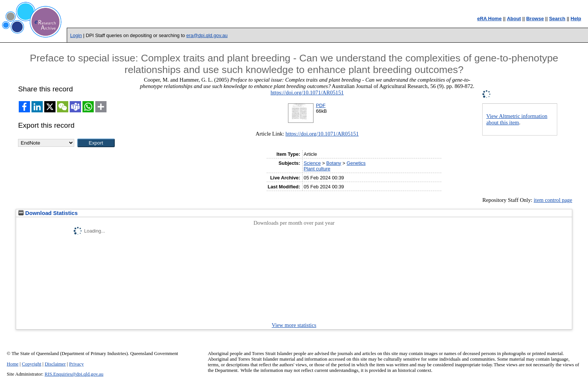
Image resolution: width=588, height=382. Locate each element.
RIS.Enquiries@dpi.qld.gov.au (74, 374)
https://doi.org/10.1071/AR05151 (307, 93)
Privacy (76, 364)
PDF (321, 105)
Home (13, 364)
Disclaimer (55, 364)
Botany (334, 163)
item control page (553, 200)
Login (76, 35)
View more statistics (294, 325)
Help (576, 19)
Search (557, 19)
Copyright (31, 364)
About (514, 19)
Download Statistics (48, 213)
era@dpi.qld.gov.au (207, 35)
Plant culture (317, 169)
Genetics (356, 163)
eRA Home (489, 19)
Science (312, 163)
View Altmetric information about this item (517, 119)
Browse (535, 19)
